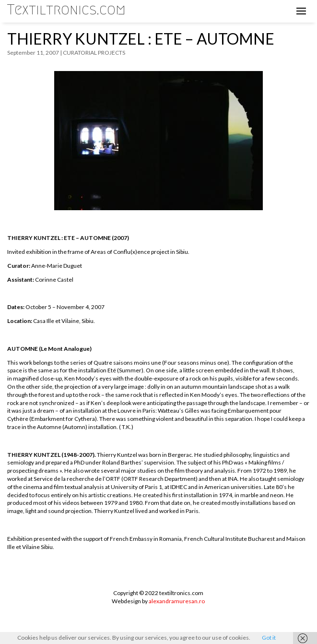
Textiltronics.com (66, 10)
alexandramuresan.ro (177, 601)
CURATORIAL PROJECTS (94, 53)
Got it (269, 638)
